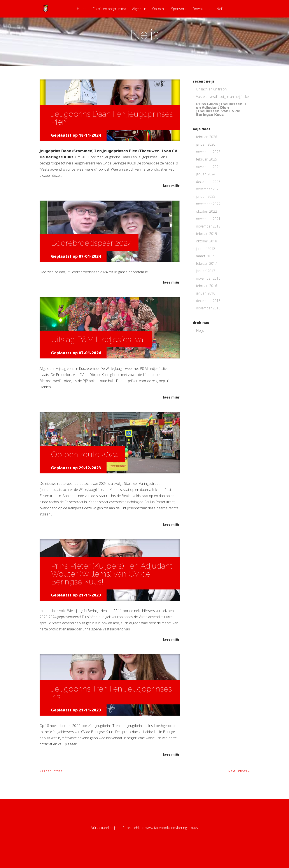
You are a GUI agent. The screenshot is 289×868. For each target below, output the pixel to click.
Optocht (159, 9)
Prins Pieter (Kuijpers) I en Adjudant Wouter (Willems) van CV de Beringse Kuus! (112, 591)
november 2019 (208, 244)
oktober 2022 (207, 229)
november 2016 (208, 296)
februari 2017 (207, 281)
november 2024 (208, 184)
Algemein (139, 9)
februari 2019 (207, 251)
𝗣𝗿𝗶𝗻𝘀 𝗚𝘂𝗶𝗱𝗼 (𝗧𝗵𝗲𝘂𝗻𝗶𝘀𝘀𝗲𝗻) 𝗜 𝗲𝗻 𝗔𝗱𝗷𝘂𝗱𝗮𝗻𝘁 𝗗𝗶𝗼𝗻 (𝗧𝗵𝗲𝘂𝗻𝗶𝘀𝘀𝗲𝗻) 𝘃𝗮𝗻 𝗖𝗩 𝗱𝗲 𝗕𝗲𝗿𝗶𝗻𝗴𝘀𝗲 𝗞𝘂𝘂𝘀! (221, 127)
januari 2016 (206, 311)
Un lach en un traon (211, 107)
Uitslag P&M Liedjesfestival (98, 357)
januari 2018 (206, 266)
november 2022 (208, 221)
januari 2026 (206, 162)
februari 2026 (207, 154)
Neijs (220, 9)
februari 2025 (207, 177)
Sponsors (179, 9)
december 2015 (208, 318)
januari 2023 (206, 214)
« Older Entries (51, 789)
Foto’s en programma (109, 9)
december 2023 (208, 199)
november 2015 (208, 326)
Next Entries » (239, 789)
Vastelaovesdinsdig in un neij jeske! (223, 114)
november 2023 (208, 206)
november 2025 (208, 169)
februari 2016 (207, 303)
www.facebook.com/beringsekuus (172, 845)
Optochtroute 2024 (85, 472)
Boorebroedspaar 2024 (91, 260)
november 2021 (208, 236)
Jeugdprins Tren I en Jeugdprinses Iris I (111, 710)
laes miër (171, 203)
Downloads (201, 9)
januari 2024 (206, 192)
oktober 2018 (207, 259)
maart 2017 (205, 273)
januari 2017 (206, 288)
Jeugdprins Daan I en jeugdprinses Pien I (112, 135)
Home (82, 9)
